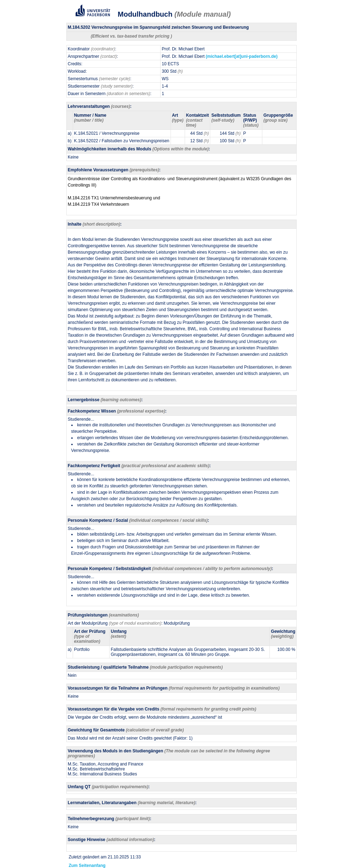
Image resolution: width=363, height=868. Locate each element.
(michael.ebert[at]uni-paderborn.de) (242, 56)
